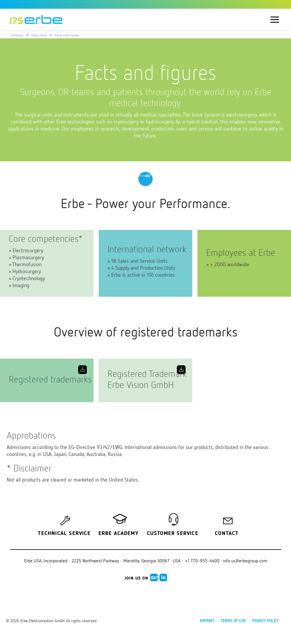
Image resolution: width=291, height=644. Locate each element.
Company (17, 35)
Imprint (207, 621)
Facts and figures (67, 35)
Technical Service (64, 534)
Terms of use (233, 621)
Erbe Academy (118, 534)
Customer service (173, 534)
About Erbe (39, 35)
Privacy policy (265, 621)
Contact (227, 534)
